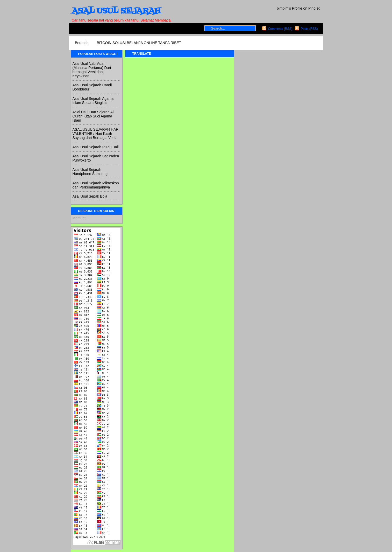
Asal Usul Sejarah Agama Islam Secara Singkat (93, 101)
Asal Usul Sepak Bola (90, 196)
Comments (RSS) (280, 29)
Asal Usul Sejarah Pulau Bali (96, 147)
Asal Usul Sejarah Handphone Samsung (90, 172)
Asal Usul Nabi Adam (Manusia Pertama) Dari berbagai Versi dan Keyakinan (92, 70)
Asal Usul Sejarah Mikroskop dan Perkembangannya (96, 185)
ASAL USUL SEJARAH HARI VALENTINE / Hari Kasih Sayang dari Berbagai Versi (96, 134)
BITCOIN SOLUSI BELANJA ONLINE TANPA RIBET (139, 43)
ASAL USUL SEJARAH (116, 11)
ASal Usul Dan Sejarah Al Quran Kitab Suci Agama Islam (93, 116)
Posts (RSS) (309, 29)
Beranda (82, 43)
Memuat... (81, 218)
